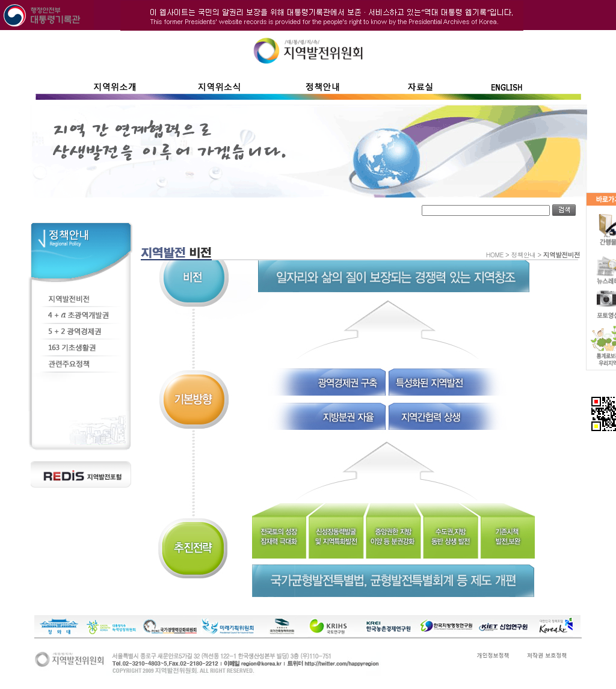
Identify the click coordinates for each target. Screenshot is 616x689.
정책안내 (523, 255)
